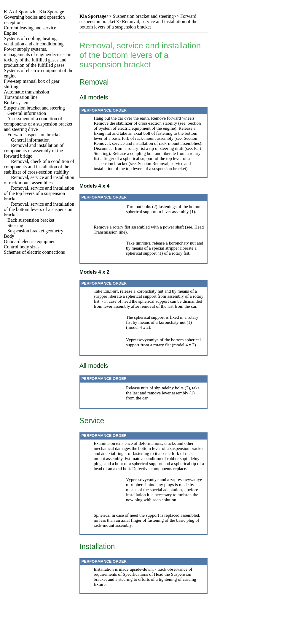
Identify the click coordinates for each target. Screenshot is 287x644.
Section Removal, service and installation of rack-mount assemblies (147, 141)
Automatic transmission (26, 92)
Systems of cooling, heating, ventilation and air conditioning (34, 41)
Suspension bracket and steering (34, 108)
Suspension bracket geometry (35, 231)
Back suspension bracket (31, 220)
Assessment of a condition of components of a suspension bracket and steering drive (38, 124)
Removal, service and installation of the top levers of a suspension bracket (39, 193)
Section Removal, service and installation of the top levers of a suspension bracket (142, 166)
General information (27, 113)
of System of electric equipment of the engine (134, 128)
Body (9, 236)
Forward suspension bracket (34, 135)
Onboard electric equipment (30, 241)
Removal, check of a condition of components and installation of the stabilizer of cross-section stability (39, 167)
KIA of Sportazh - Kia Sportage (34, 12)
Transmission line (21, 97)
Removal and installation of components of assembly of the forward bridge (34, 151)
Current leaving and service (30, 28)
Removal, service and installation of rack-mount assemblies (39, 180)
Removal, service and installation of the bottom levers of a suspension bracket (39, 209)
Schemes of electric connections (34, 252)
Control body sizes (22, 247)
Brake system (17, 103)
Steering (15, 225)
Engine (11, 33)
